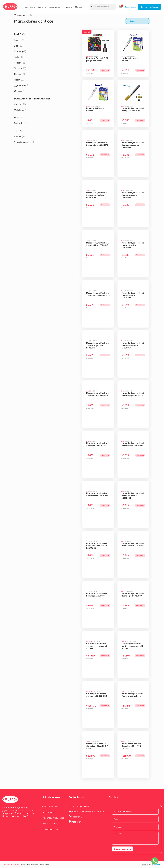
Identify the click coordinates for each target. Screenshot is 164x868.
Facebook (75, 817)
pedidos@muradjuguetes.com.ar (86, 812)
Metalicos (21, 110)
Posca (20, 40)
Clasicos (20, 104)
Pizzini (19, 80)
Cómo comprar (49, 823)
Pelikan (20, 63)
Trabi (18, 57)
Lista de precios (50, 829)
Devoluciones (48, 812)
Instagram (75, 822)
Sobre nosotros (50, 806)
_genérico (21, 85)
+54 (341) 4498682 (79, 806)
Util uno (20, 91)
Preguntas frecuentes (53, 818)
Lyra (19, 46)
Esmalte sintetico (24, 142)
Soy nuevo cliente (149, 7)
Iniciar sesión (131, 7)
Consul (19, 74)
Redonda (20, 123)
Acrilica (19, 137)
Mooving (20, 51)
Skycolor (20, 68)
